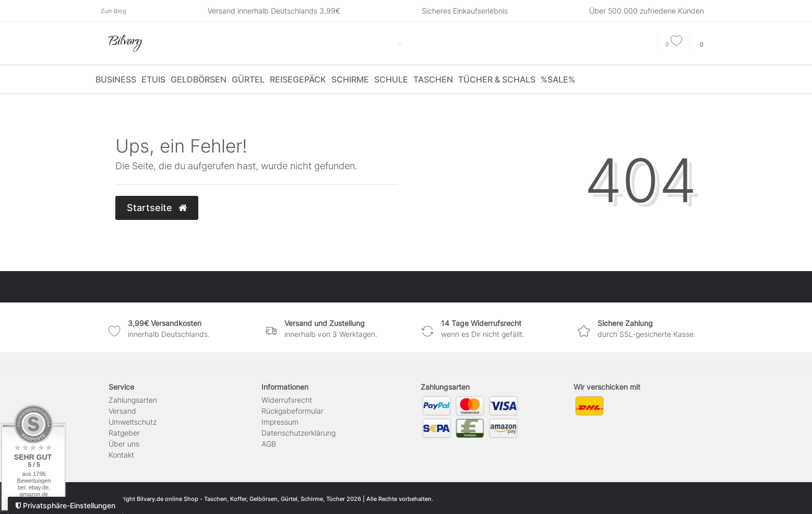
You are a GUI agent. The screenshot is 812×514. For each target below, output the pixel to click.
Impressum (280, 422)
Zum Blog (114, 11)
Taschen (433, 79)
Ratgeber (124, 433)
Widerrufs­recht (287, 400)
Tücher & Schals (497, 79)
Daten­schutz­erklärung (298, 433)
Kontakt (121, 455)
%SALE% (558, 79)
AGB (269, 444)
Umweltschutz (133, 422)
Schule (391, 79)
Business (116, 79)
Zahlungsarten (133, 400)
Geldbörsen (199, 79)
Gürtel (248, 79)
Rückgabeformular (292, 411)
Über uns (124, 444)
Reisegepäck (298, 79)
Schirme (350, 79)
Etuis (153, 79)
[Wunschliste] (674, 44)
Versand (122, 411)
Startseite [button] (157, 208)
